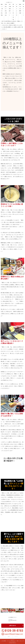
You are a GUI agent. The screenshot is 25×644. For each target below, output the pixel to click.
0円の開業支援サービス (10, 10)
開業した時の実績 (13, 12)
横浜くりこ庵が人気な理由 (2, 10)
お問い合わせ (13, 626)
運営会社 (9, 637)
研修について (23, 10)
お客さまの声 (17, 10)
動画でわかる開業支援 (20, 9)
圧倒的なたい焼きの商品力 (6, 10)
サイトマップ (16, 637)
